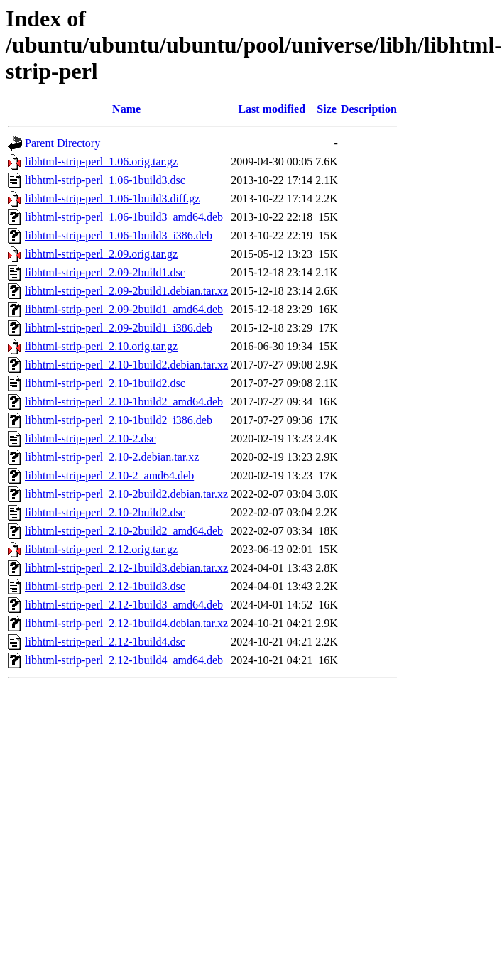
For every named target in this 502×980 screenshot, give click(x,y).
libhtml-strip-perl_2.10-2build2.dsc (105, 512)
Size (327, 109)
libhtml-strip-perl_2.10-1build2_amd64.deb (124, 402)
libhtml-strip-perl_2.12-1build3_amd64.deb (124, 605)
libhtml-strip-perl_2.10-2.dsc (91, 439)
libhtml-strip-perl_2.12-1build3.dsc (105, 586)
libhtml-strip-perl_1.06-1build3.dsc (105, 180)
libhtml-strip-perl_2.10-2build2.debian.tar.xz (126, 494)
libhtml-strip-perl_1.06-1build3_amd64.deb (124, 217)
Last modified (272, 109)
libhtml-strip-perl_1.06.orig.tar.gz (101, 162)
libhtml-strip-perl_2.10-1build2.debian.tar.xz (126, 365)
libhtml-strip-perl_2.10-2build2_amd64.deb (124, 531)
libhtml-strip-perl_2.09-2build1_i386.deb (119, 328)
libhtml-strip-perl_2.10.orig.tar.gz (101, 346)
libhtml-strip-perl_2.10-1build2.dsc (105, 383)
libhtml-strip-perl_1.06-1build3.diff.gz (112, 198)
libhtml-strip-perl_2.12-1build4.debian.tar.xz (126, 623)
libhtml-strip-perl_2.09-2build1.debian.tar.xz (126, 291)
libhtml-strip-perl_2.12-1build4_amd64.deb (124, 660)
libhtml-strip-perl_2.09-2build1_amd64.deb (124, 309)
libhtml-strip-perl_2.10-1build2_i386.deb (119, 420)
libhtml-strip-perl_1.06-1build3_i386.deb (119, 235)
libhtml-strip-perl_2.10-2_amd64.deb (109, 475)
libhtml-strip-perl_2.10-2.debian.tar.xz (112, 457)
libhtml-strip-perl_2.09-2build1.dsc (105, 272)
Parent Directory (62, 143)
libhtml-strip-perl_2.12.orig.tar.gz (101, 549)
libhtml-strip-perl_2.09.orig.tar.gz (101, 254)
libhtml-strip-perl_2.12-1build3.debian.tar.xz (126, 568)
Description (369, 109)
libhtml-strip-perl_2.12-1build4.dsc (105, 642)
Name (126, 109)
